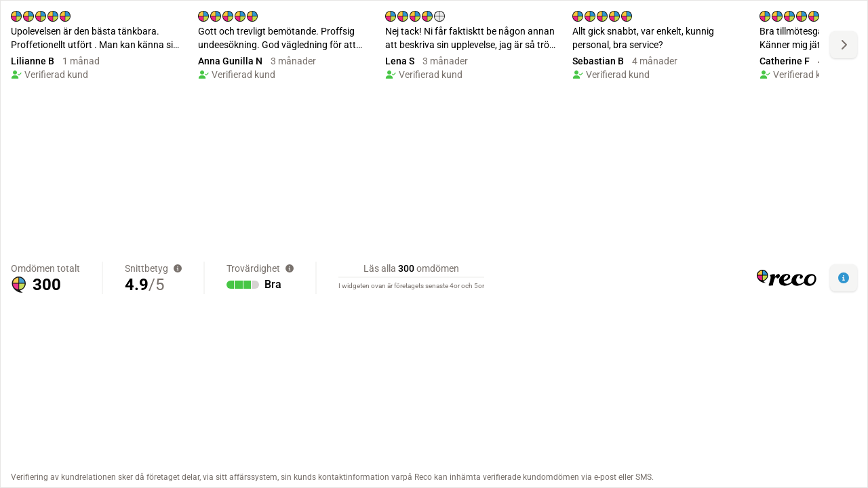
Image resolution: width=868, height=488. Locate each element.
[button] (844, 278)
